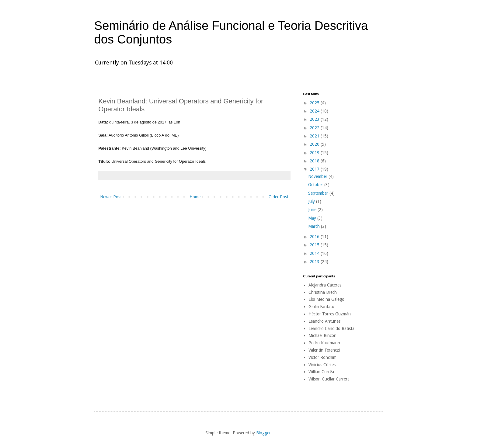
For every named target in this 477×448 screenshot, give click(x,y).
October (316, 185)
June (313, 210)
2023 (315, 119)
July (312, 201)
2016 (315, 237)
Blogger (263, 433)
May (313, 218)
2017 (315, 169)
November (318, 176)
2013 (315, 262)
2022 (315, 128)
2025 (315, 103)
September (319, 193)
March (315, 226)
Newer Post (111, 197)
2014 (315, 253)
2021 (315, 136)
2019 (315, 153)
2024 (315, 111)
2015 (315, 245)
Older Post (279, 197)
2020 (315, 144)
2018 (315, 161)
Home (195, 197)
